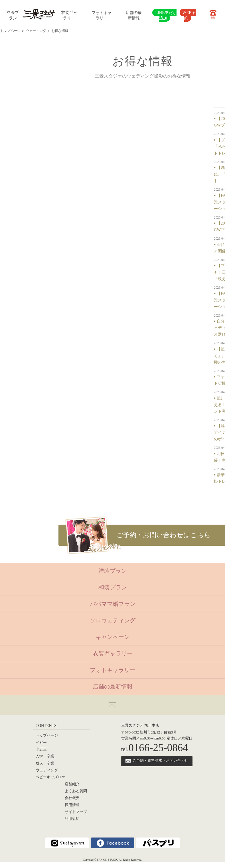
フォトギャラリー (113, 670)
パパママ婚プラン (113, 604)
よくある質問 (76, 791)
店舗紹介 (72, 784)
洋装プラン (113, 571)
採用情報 (72, 805)
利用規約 (72, 819)
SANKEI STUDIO (108, 860)
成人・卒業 (45, 763)
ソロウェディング (113, 620)
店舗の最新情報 (113, 686)
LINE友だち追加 (166, 15)
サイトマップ (76, 812)
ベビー (41, 743)
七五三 (41, 749)
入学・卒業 (45, 756)
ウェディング (36, 31)
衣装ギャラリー (113, 653)
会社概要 (72, 798)
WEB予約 (189, 15)
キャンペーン (113, 637)
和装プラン (113, 587)
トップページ (10, 31)
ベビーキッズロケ (50, 777)
